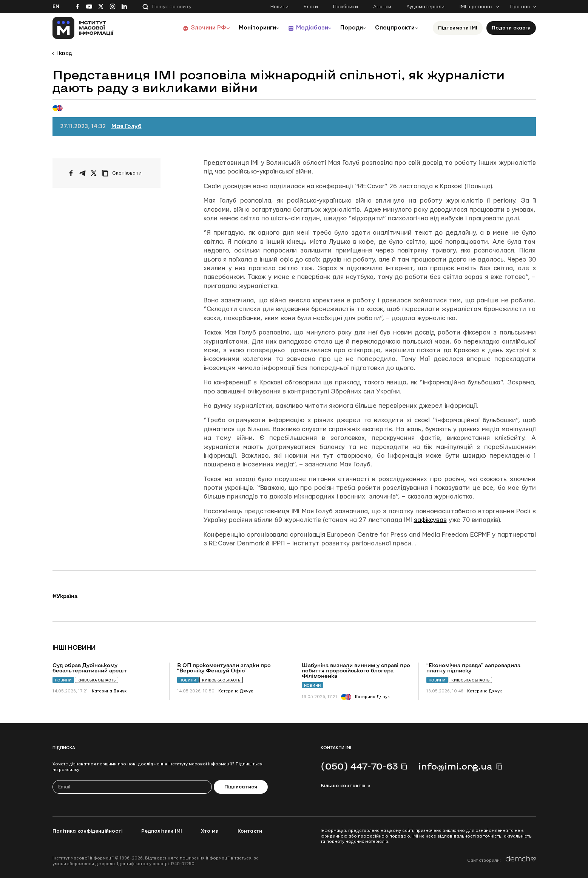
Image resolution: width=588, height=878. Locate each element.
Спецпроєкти (394, 28)
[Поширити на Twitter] (94, 173)
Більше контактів (343, 786)
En (56, 6)
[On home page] (83, 28)
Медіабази (305, 28)
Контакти (250, 831)
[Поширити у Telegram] (82, 173)
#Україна (65, 596)
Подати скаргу (511, 28)
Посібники (346, 7)
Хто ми (210, 831)
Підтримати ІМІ (458, 28)
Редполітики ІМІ (162, 831)
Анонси (382, 7)
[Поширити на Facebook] (71, 173)
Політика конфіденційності (87, 831)
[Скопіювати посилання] (123, 173)
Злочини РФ (198, 28)
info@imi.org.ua (455, 766)
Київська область (96, 680)
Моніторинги (249, 28)
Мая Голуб (127, 126)
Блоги (311, 7)
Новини (279, 7)
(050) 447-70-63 (359, 766)
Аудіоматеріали (425, 7)
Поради (348, 28)
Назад (64, 53)
